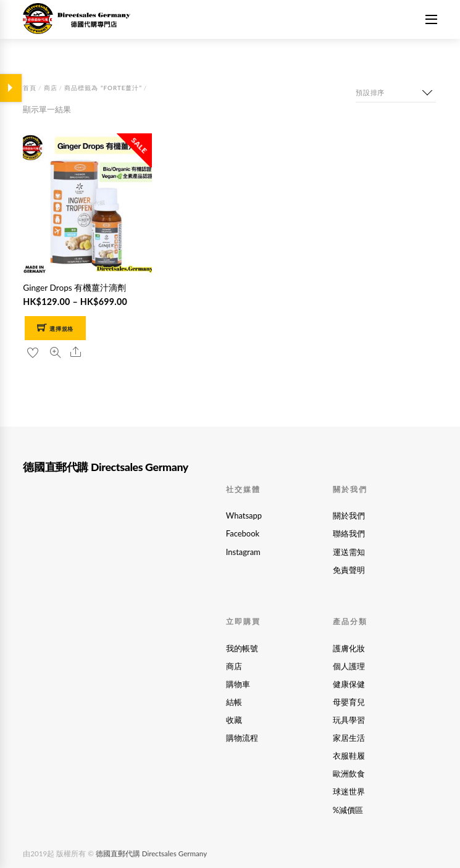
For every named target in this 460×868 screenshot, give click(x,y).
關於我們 (349, 515)
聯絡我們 (349, 533)
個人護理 (349, 666)
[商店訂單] (396, 93)
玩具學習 (349, 720)
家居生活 (349, 738)
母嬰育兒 (349, 702)
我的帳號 (242, 648)
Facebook (243, 533)
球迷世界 (349, 791)
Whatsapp (244, 515)
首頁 (30, 88)
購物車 (238, 684)
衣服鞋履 (349, 756)
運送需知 (349, 552)
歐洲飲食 (349, 774)
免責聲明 (349, 570)
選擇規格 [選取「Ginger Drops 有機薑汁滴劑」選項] (61, 329)
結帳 (234, 702)
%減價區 (348, 810)
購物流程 (242, 738)
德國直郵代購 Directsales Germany (151, 853)
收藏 (234, 720)
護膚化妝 (349, 648)
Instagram (243, 552)
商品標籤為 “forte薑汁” (103, 88)
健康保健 (349, 684)
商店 (51, 88)
